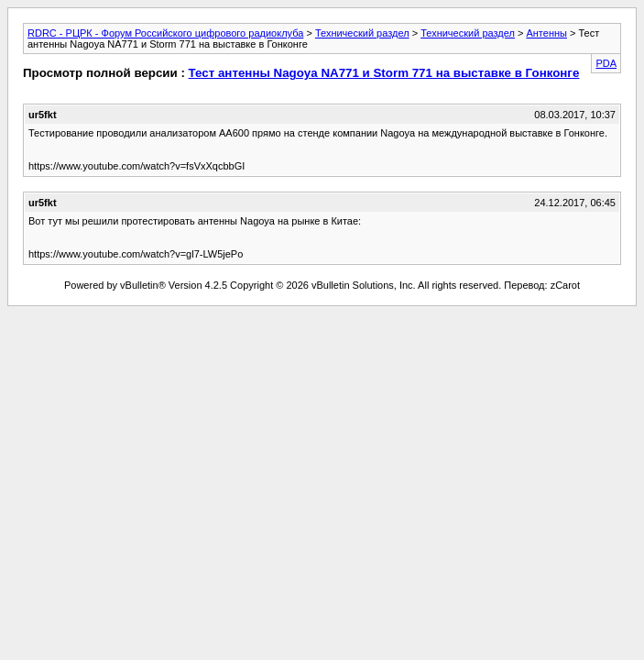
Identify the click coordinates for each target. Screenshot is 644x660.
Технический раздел (362, 33)
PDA (606, 63)
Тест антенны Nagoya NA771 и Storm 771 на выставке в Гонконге (384, 73)
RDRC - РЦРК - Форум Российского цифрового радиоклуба (165, 33)
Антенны (546, 33)
